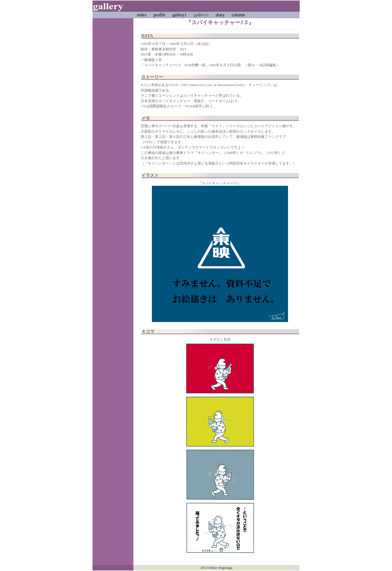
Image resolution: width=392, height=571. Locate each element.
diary (220, 15)
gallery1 (179, 15)
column (238, 15)
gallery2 (201, 15)
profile (160, 15)
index (142, 15)
